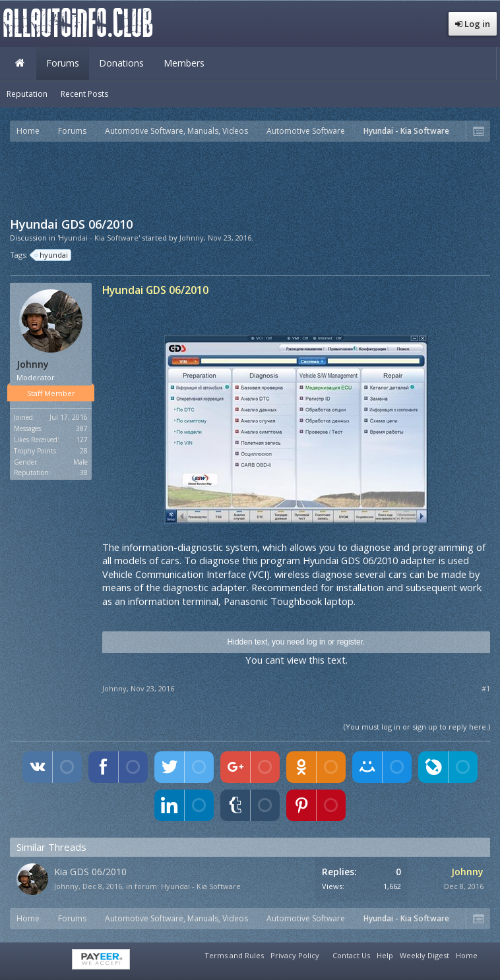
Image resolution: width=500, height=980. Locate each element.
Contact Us (351, 955)
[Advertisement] (250, 178)
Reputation (27, 94)
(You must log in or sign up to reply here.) (417, 727)
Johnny (192, 238)
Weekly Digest (424, 955)
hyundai (52, 255)
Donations (121, 63)
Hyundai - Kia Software (201, 886)
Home (20, 63)
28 (84, 451)
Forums (63, 63)
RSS (489, 954)
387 (82, 428)
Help (385, 955)
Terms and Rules (234, 955)
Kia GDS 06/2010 (90, 872)
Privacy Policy (295, 955)
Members (184, 63)
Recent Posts (84, 94)
